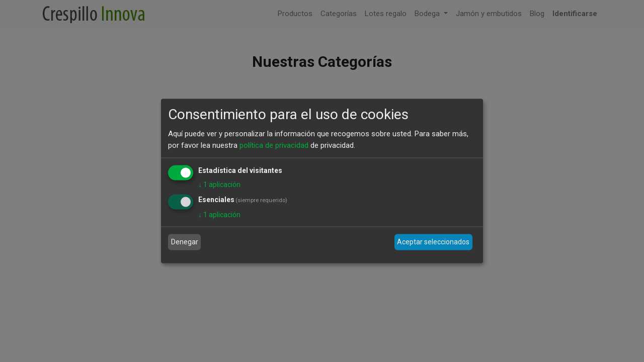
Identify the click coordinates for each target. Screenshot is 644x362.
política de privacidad (274, 145)
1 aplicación (219, 185)
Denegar (185, 242)
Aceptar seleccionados (433, 242)
